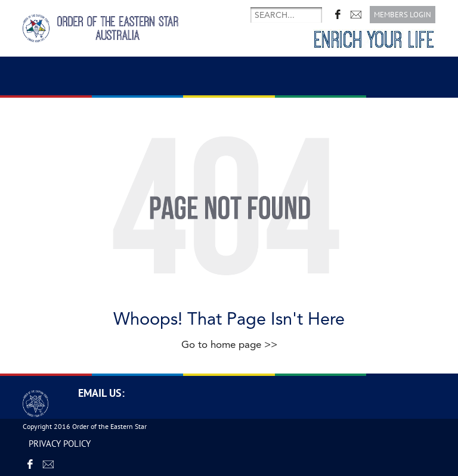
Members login (403, 15)
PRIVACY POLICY (60, 444)
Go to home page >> (229, 345)
